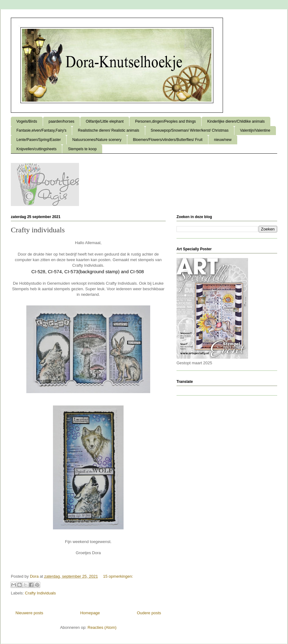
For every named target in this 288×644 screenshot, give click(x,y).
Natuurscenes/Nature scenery (97, 140)
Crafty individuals (38, 230)
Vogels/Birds (27, 121)
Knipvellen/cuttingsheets (36, 149)
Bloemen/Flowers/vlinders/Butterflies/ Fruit (168, 140)
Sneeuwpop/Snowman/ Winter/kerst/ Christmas (190, 130)
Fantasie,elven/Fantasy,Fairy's (41, 130)
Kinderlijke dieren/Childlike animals (236, 121)
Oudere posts (149, 613)
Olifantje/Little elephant (105, 121)
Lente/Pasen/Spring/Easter (39, 140)
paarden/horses (61, 121)
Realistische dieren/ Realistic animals (108, 130)
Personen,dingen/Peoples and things (165, 121)
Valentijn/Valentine (255, 130)
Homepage (90, 613)
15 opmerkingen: (118, 576)
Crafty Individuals (41, 593)
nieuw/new (223, 140)
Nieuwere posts (29, 613)
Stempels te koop (82, 149)
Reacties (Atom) (102, 627)
